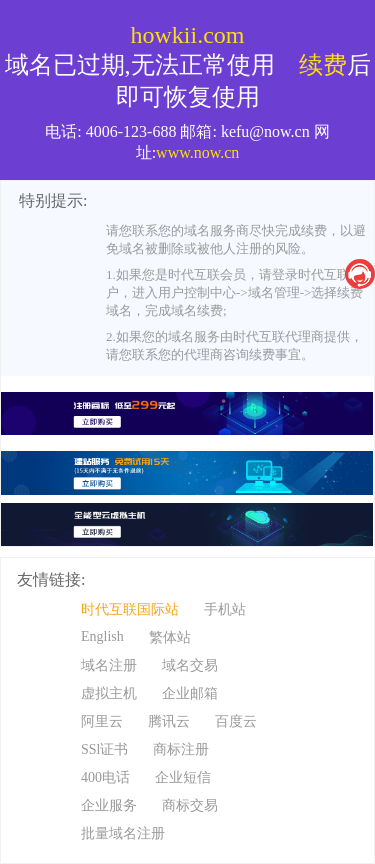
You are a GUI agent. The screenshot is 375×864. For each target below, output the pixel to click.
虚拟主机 (109, 693)
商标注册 (181, 749)
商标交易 (190, 805)
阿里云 (102, 721)
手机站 (225, 609)
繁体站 (170, 637)
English (102, 636)
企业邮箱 (190, 693)
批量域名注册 (123, 833)
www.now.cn (197, 152)
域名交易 (190, 665)
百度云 (236, 721)
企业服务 (109, 805)
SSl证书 (104, 749)
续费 (323, 65)
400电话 (105, 777)
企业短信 (183, 777)
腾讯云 (169, 721)
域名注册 (109, 665)
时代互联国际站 (130, 609)
